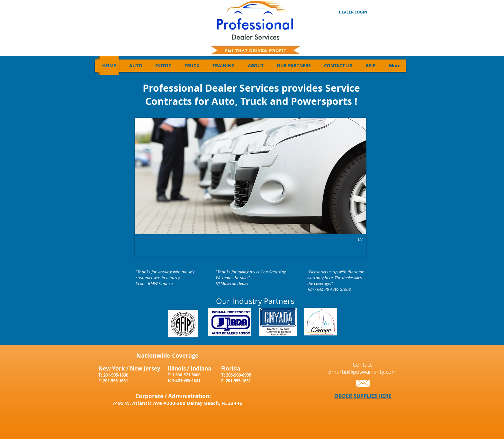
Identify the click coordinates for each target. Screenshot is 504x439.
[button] (250, 187)
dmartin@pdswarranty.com (362, 372)
